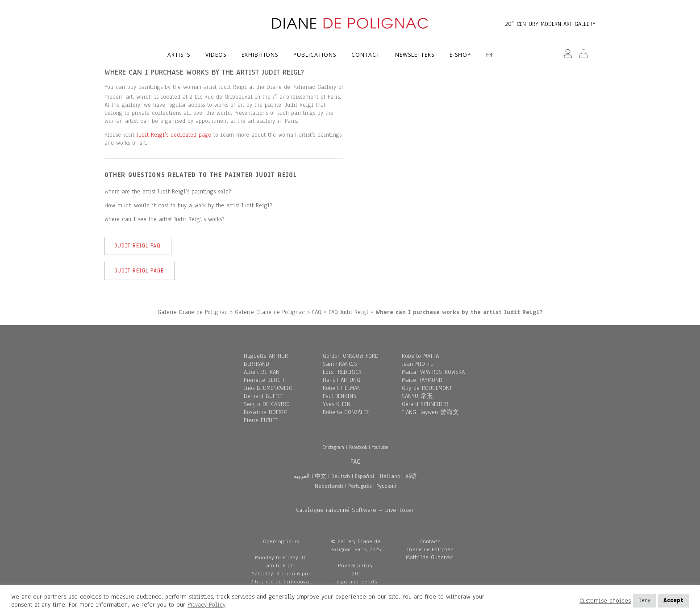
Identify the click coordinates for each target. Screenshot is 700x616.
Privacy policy (355, 566)
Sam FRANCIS (340, 364)
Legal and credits (356, 582)
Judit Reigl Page (140, 271)
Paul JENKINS (340, 396)
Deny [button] (644, 600)
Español (365, 476)
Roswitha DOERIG (266, 412)
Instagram (333, 447)
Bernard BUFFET (264, 396)
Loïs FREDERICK (342, 372)
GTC (355, 574)
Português (360, 486)
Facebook (358, 447)
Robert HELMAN (342, 388)
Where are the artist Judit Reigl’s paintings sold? (168, 192)
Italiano (390, 476)
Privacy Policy (206, 605)
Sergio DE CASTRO (267, 404)
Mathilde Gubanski (430, 557)
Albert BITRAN (262, 372)
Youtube (380, 447)
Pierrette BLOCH (264, 380)
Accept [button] (673, 600)
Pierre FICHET (261, 420)
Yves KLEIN (337, 404)
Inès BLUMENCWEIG (268, 388)
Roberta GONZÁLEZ (346, 412)
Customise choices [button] (605, 601)
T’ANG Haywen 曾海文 (430, 412)
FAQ (317, 312)
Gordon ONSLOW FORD (351, 356)
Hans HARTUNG (342, 380)
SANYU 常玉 (417, 396)
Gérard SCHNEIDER (425, 404)
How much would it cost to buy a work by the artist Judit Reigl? (188, 205)
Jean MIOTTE (417, 364)
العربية (302, 476)
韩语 (411, 476)
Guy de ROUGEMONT (427, 388)
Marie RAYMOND (422, 380)
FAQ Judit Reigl (348, 312)
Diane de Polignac (430, 549)
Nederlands (329, 486)
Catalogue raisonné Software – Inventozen (355, 510)
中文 (321, 476)
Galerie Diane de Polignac (193, 312)
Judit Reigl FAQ (138, 246)
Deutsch (341, 476)
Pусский (387, 486)
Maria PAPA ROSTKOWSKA (433, 372)
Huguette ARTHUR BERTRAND (266, 360)
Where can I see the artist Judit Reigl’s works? (164, 219)
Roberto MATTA (420, 356)
